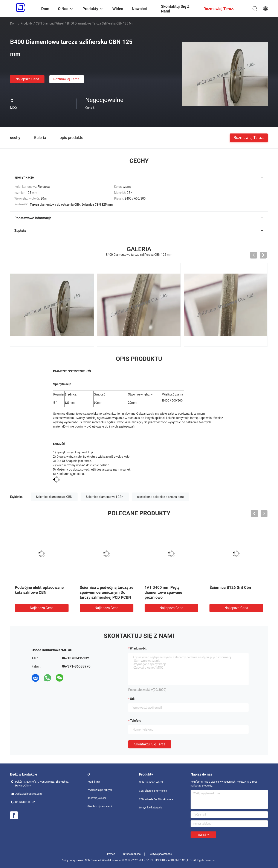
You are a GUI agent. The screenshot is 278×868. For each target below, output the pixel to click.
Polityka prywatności (160, 854)
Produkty (27, 23)
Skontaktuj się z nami (100, 806)
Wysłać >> (203, 835)
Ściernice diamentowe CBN (54, 497)
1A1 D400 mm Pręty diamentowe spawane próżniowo (163, 592)
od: (132, 699)
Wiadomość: (138, 648)
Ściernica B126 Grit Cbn (230, 587)
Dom (13, 23)
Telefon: (136, 721)
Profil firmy (94, 782)
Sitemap (110, 854)
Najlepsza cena (27, 79)
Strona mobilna (132, 854)
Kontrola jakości (97, 798)
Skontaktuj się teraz (150, 744)
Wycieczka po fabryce (100, 790)
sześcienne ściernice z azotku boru (161, 497)
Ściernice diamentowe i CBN (105, 497)
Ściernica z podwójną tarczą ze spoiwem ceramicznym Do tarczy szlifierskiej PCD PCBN (107, 592)
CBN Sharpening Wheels (153, 791)
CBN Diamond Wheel (50, 23)
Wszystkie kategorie (150, 808)
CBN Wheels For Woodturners (156, 799)
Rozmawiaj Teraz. (67, 79)
